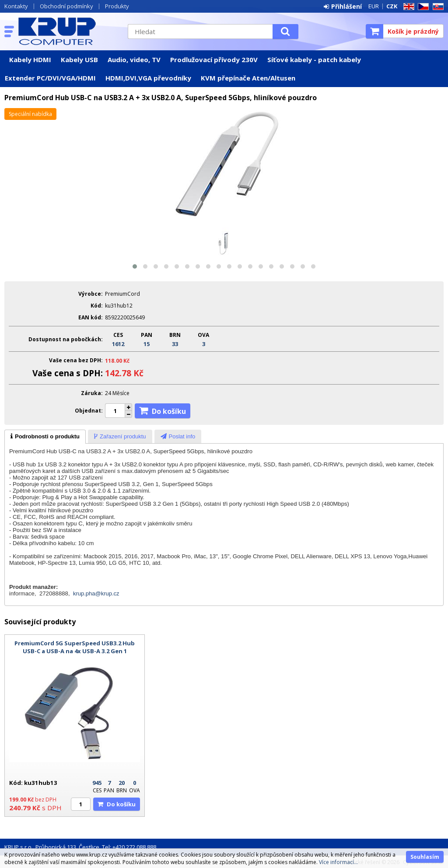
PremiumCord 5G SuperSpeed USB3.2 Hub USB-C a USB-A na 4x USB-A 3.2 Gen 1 (75, 647)
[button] (135, 266)
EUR (374, 6)
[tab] (45, 437)
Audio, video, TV (134, 59)
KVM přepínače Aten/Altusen (248, 78)
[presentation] (45, 437)
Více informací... (338, 862)
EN (407, 7)
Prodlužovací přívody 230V (214, 59)
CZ (422, 7)
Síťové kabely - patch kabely (314, 59)
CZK (392, 6)
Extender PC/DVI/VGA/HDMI (50, 78)
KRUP (69, 31)
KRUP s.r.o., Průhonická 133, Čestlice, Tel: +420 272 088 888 (80, 847)
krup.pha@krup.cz (96, 593)
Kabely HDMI (30, 59)
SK (437, 7)
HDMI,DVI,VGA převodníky (148, 78)
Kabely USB (79, 59)
